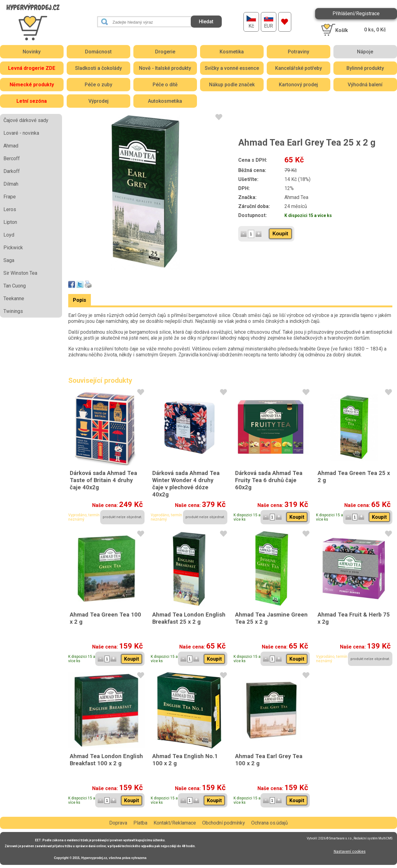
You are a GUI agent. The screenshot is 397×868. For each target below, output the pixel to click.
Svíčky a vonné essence (232, 68)
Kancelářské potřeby (299, 68)
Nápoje (365, 52)
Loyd (9, 235)
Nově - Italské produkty (165, 68)
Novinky (32, 52)
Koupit (281, 234)
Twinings (13, 311)
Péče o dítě (165, 85)
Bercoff (12, 158)
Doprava (118, 823)
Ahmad (11, 146)
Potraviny (299, 52)
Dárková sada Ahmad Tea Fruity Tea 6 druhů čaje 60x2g (269, 480)
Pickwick (13, 248)
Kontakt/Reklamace (175, 823)
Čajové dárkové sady (26, 120)
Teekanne (14, 298)
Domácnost (98, 52)
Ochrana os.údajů (270, 823)
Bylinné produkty (365, 68)
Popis (80, 300)
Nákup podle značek (232, 85)
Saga (9, 260)
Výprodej (98, 101)
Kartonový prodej (298, 85)
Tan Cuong (15, 286)
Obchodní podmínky (224, 823)
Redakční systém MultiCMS (373, 838)
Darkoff (12, 171)
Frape (10, 197)
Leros (10, 209)
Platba (140, 823)
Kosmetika (232, 52)
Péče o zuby (98, 85)
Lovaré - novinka (21, 133)
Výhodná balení (365, 85)
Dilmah (11, 184)
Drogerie (165, 52)
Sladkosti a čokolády (98, 68)
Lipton (10, 222)
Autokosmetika (165, 101)
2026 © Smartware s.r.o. (335, 838)
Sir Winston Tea (20, 273)
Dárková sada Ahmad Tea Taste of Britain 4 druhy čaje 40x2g (103, 480)
